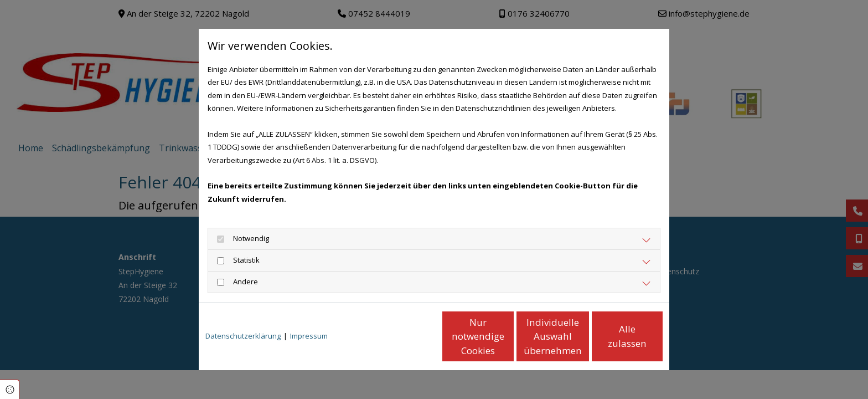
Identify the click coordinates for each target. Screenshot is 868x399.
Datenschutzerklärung (243, 336)
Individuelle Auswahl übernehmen (507, 336)
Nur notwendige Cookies (401, 336)
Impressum (309, 336)
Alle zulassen (611, 336)
